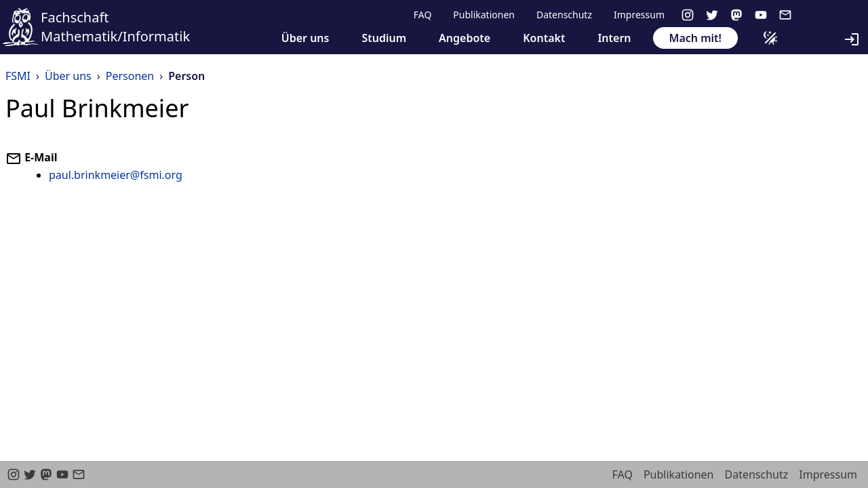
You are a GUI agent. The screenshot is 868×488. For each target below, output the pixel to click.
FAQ (423, 15)
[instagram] (688, 15)
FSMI (18, 76)
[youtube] (761, 15)
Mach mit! (695, 38)
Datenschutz (564, 15)
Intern (614, 38)
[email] (785, 15)
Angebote (465, 38)
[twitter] (712, 15)
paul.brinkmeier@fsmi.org (116, 175)
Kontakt (544, 38)
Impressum (639, 15)
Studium (384, 38)
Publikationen (484, 15)
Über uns (305, 38)
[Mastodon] (736, 15)
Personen (130, 76)
